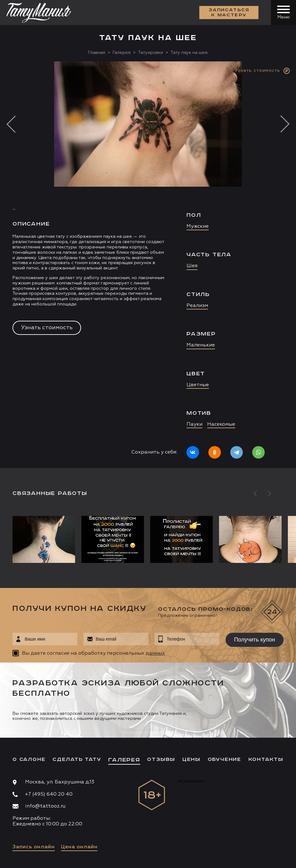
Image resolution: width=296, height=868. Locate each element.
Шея (192, 266)
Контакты (266, 759)
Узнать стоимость (47, 328)
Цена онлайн (79, 847)
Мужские (198, 226)
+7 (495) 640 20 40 (49, 794)
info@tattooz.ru (45, 806)
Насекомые (221, 424)
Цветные (198, 385)
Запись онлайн (34, 847)
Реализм (197, 306)
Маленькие (201, 345)
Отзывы (161, 759)
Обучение (225, 759)
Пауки (194, 424)
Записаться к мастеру (229, 13)
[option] (148, 265)
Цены (191, 759)
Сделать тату (77, 759)
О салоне (29, 759)
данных (155, 653)
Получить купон (255, 640)
